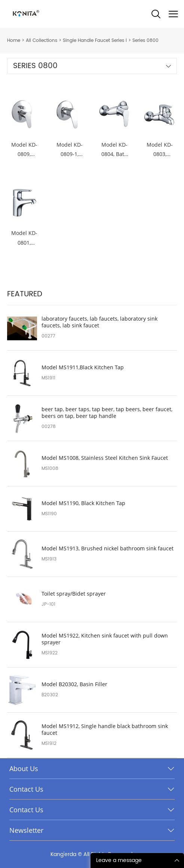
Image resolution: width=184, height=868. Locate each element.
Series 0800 (145, 41)
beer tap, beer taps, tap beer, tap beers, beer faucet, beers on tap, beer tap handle (107, 413)
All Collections (42, 41)
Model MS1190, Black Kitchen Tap (83, 503)
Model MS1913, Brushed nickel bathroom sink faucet (108, 548)
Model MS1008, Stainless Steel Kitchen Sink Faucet (105, 458)
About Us (24, 768)
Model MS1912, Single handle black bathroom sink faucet (105, 730)
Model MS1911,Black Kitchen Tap (83, 367)
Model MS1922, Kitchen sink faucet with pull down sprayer (105, 639)
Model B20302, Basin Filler (74, 684)
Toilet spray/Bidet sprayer (74, 594)
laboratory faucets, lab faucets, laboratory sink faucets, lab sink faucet (99, 322)
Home (14, 41)
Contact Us (26, 789)
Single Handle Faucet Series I (95, 41)
